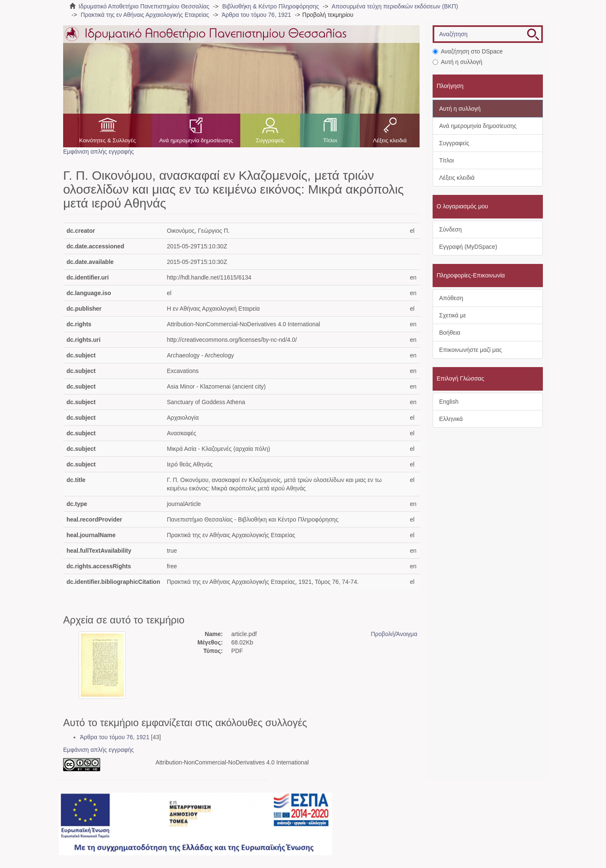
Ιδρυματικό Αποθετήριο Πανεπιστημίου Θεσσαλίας (144, 6)
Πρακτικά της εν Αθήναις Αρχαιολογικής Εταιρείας (145, 15)
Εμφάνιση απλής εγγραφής (98, 152)
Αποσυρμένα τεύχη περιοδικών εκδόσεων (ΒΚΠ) (395, 6)
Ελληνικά (451, 419)
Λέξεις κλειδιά (390, 140)
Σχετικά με (453, 315)
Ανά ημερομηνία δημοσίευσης (196, 140)
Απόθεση (451, 298)
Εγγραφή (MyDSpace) (468, 247)
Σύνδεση (451, 229)
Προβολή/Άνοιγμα (394, 634)
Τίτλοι (330, 140)
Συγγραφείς (270, 140)
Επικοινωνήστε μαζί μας (471, 350)
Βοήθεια (450, 333)
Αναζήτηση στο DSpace (468, 51)
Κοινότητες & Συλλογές (108, 140)
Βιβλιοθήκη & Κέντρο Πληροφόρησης (271, 6)
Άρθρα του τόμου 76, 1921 (256, 15)
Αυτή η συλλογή (458, 62)
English (449, 402)
